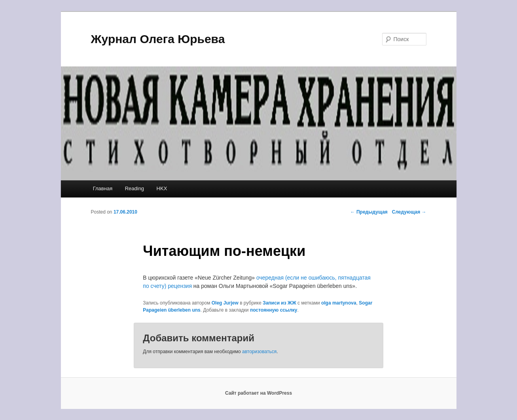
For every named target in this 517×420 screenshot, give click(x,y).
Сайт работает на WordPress (258, 393)
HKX (162, 188)
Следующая (409, 212)
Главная (103, 188)
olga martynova (339, 303)
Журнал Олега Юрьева (158, 39)
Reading (134, 188)
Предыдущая (369, 212)
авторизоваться (259, 352)
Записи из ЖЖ (279, 303)
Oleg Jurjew (225, 303)
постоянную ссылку (274, 310)
